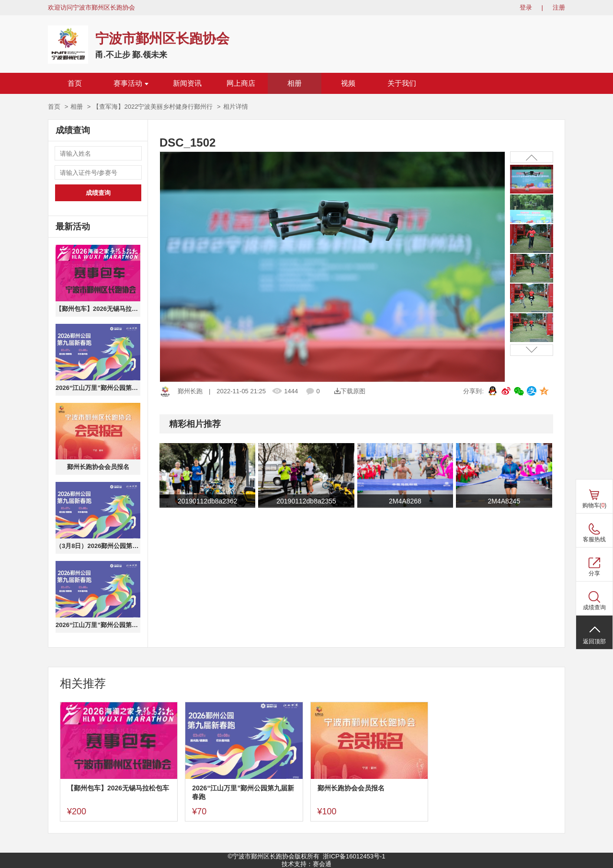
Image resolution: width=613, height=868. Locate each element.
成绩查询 (98, 193)
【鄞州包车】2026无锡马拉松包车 (98, 309)
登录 (526, 7)
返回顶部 (594, 641)
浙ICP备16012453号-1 (354, 856)
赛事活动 (131, 83)
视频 (348, 83)
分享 (594, 573)
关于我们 (402, 83)
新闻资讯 (187, 83)
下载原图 (350, 391)
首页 (75, 83)
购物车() (595, 505)
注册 (559, 7)
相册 (295, 83)
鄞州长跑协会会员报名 (98, 467)
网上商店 (241, 83)
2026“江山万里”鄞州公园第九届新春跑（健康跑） (98, 625)
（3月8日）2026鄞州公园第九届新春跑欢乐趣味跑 (98, 546)
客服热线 (594, 539)
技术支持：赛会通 (306, 864)
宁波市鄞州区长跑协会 (162, 39)
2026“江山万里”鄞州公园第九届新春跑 (98, 388)
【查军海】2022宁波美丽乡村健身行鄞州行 (153, 107)
